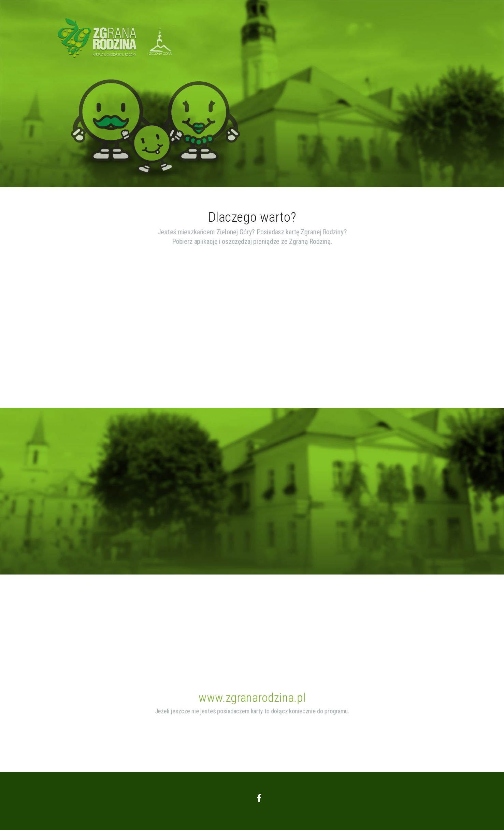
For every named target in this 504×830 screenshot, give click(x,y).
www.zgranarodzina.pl (252, 698)
